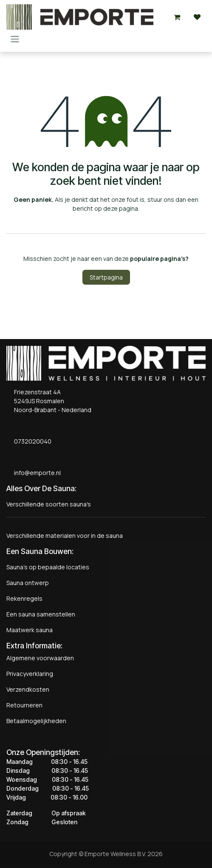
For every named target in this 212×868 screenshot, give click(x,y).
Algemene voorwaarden (40, 658)
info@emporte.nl (35, 473)
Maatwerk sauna (30, 630)
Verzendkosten (28, 689)
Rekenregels (24, 598)
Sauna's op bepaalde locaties (48, 567)
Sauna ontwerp (28, 583)
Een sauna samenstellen (41, 614)
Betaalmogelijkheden (36, 721)
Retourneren (24, 705)
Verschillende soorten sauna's (49, 504)
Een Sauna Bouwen (39, 551)
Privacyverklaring (30, 674)
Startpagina (106, 277)
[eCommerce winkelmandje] (177, 17)
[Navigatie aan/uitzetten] (15, 39)
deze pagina (121, 208)
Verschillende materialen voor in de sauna (65, 536)
